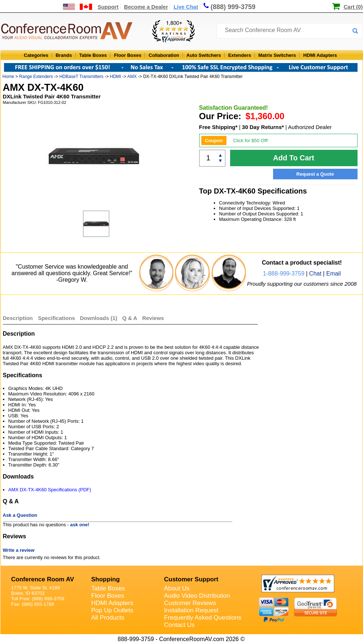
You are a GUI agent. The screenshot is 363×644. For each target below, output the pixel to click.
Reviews (153, 318)
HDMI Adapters (320, 55)
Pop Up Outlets (112, 610)
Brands (64, 55)
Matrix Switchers (277, 55)
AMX (132, 77)
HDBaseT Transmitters (81, 77)
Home (8, 77)
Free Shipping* (218, 127)
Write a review (19, 550)
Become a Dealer (146, 7)
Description (18, 318)
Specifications (56, 318)
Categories (36, 55)
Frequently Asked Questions (203, 618)
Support (108, 7)
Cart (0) (353, 7)
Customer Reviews (190, 603)
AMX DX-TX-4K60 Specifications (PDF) (50, 490)
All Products (108, 618)
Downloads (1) (99, 318)
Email (334, 274)
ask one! (80, 525)
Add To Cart (294, 158)
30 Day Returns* (263, 127)
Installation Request (191, 610)
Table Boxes (93, 55)
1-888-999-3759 (284, 274)
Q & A (131, 318)
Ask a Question (20, 515)
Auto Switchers (204, 55)
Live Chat (186, 7)
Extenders (240, 55)
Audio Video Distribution (197, 596)
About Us (177, 588)
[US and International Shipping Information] (78, 7)
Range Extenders (36, 77)
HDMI (116, 77)
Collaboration (164, 55)
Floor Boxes (128, 55)
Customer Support (191, 579)
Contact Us (179, 625)
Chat (315, 274)
